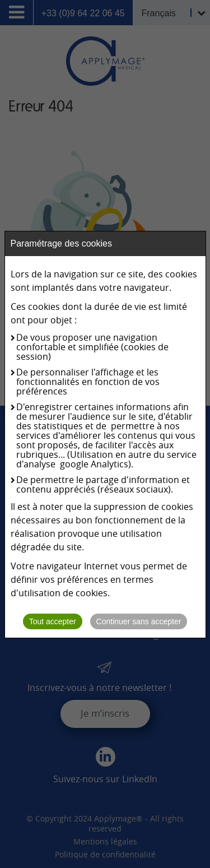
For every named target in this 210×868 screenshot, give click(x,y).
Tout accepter (53, 621)
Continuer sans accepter (139, 621)
